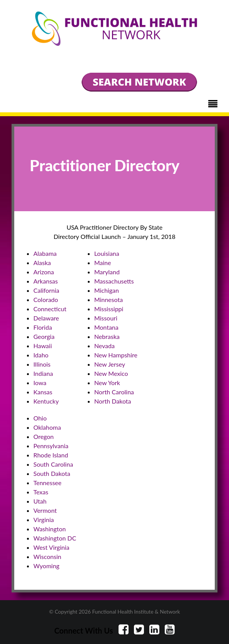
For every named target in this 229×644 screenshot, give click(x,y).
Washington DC (55, 538)
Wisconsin (47, 556)
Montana (106, 327)
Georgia (44, 336)
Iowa (40, 383)
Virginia (44, 520)
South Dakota (52, 473)
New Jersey (110, 364)
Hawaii (43, 346)
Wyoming (47, 566)
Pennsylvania (51, 446)
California (46, 290)
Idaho (41, 355)
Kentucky (46, 401)
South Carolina (53, 464)
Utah (40, 501)
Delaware (46, 318)
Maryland (107, 272)
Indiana (43, 373)
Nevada (104, 346)
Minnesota (109, 299)
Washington (50, 529)
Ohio (40, 418)
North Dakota (113, 401)
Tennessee (48, 483)
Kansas (43, 392)
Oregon (44, 436)
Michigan (107, 290)
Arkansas (46, 281)
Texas (41, 492)
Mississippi (109, 309)
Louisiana (107, 253)
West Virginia (52, 547)
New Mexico (111, 373)
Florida (43, 327)
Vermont (45, 510)
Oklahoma (47, 427)
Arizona (44, 272)
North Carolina (114, 392)
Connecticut (50, 309)
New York (107, 383)
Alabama (45, 253)
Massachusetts (114, 281)
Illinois (42, 364)
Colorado (46, 299)
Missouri (106, 318)
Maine (103, 263)
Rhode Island (51, 455)
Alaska (42, 263)
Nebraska (107, 336)
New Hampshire (116, 355)
